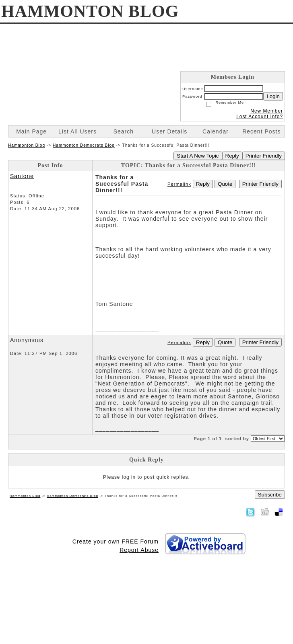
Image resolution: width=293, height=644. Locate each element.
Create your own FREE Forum (116, 541)
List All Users (77, 131)
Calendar (216, 131)
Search (124, 131)
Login (273, 96)
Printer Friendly (264, 156)
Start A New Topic (198, 156)
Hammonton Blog (27, 145)
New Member (267, 111)
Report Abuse (139, 550)
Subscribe (270, 495)
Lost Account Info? (260, 117)
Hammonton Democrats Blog (84, 145)
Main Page (31, 131)
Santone (22, 176)
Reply (232, 156)
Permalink (179, 184)
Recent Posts (261, 131)
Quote (225, 184)
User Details (169, 131)
